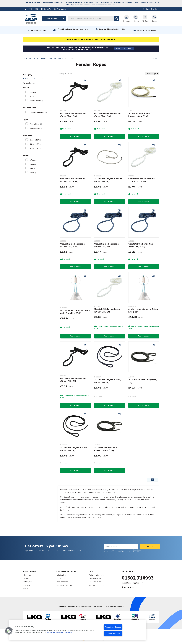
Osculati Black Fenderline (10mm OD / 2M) (73, 380)
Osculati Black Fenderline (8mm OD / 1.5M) (73, 115)
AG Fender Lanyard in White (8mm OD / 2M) (108, 180)
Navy (33, 173)
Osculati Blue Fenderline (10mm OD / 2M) (106, 245)
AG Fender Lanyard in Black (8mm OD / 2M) (74, 449)
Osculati (34, 92)
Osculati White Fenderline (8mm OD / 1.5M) (107, 115)
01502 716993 (138, 578)
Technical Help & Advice (146, 30)
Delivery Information (97, 575)
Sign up (150, 546)
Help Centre (61, 575)
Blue (33, 168)
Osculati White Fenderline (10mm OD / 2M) (107, 310)
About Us (27, 575)
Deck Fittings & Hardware (38, 58)
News (25, 589)
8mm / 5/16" (35, 140)
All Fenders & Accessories (34, 79)
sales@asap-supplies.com (132, 583)
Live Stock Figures (39, 30)
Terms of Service (147, 552)
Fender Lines (36, 124)
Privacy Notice (137, 550)
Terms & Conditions (97, 585)
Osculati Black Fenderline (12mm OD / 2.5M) (73, 180)
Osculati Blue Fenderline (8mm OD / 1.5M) (141, 245)
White (33, 160)
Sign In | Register (150, 9)
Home (25, 58)
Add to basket (76, 136)
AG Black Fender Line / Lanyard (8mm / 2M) (106, 449)
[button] (9, 631)
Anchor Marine (36, 101)
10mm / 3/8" (35, 144)
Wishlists (145, 18)
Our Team (27, 585)
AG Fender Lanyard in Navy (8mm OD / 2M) (108, 381)
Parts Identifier (62, 582)
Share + (156, 58)
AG (32, 96)
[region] (78, 630)
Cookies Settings (113, 633)
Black (33, 164)
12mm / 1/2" (35, 148)
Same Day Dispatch (112, 29)
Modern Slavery (95, 582)
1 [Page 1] (153, 480)
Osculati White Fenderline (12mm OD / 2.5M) (141, 180)
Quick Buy (136, 18)
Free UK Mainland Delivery (73, 30)
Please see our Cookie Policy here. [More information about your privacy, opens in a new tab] (60, 633)
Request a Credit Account (66, 585)
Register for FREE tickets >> (124, 48)
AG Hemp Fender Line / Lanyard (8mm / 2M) (140, 115)
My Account (126, 18)
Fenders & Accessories (56, 58)
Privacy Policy (136, 552)
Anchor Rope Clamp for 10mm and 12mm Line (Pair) (75, 312)
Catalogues (28, 582)
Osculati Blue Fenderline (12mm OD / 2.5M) (72, 245)
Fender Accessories (39, 112)
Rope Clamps (36, 128)
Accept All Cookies (113, 627)
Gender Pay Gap (95, 578)
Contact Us (60, 578)
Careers (26, 578)
